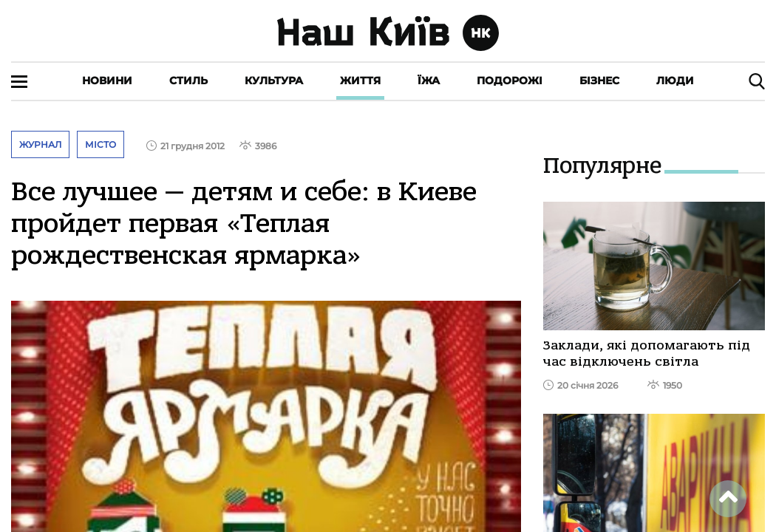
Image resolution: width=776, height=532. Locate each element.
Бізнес (599, 81)
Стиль (188, 81)
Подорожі (510, 81)
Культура (274, 81)
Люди (675, 81)
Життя (360, 81)
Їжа (429, 81)
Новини (107, 81)
